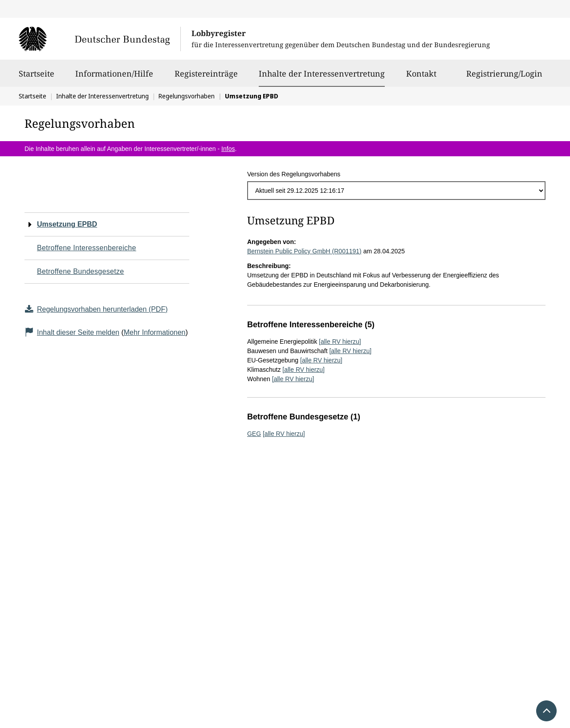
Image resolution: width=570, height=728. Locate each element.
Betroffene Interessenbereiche (87, 248)
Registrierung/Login (504, 77)
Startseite (37, 77)
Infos (228, 149)
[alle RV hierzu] (340, 342)
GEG (254, 434)
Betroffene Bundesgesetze (81, 271)
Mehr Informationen (155, 332)
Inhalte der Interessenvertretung (322, 73)
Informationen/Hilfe (114, 77)
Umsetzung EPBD (67, 224)
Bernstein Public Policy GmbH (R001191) (304, 251)
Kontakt (421, 77)
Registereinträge (206, 77)
